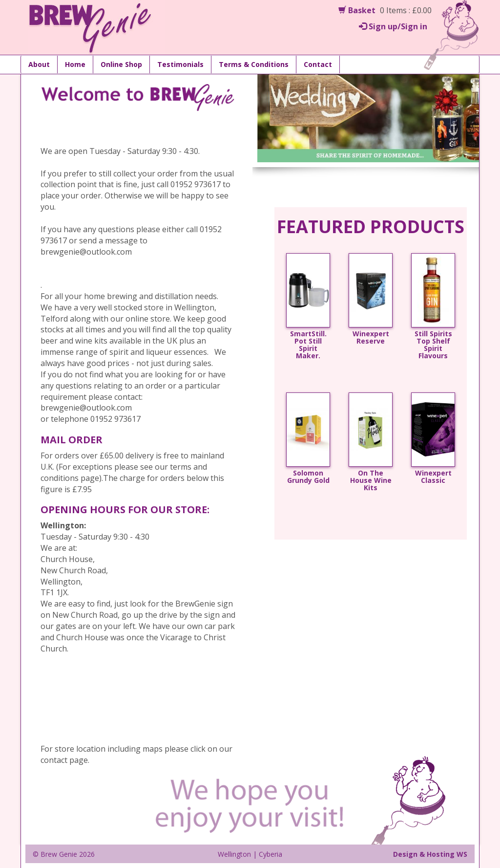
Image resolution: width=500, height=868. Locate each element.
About (39, 64)
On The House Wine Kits (371, 481)
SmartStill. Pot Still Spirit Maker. (308, 345)
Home (75, 64)
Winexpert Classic (433, 477)
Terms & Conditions (254, 64)
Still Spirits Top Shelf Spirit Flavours (433, 345)
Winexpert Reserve (371, 338)
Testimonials (180, 64)
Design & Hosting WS (430, 854)
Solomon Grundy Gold (308, 477)
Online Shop (121, 64)
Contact (318, 64)
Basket (357, 10)
